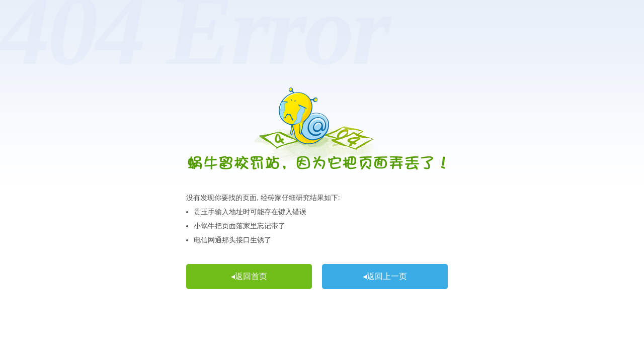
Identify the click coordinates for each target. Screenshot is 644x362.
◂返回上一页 (385, 276)
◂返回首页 (249, 276)
